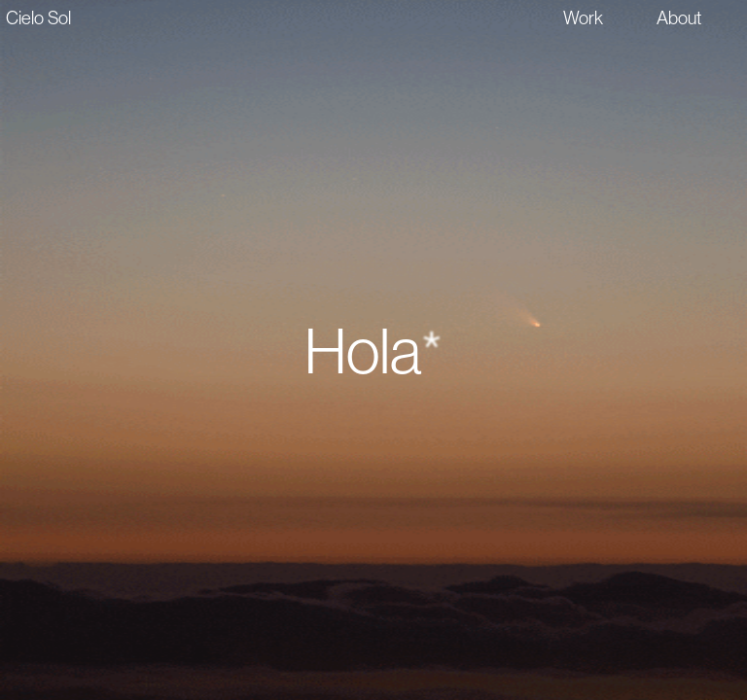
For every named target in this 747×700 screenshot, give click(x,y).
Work (583, 17)
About (679, 17)
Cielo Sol (38, 17)
